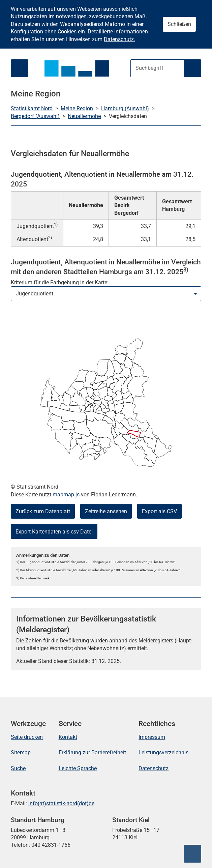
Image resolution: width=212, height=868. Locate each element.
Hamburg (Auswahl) (125, 108)
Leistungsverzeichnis (163, 753)
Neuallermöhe (84, 116)
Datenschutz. (119, 39)
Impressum (152, 737)
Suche (18, 768)
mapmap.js (66, 495)
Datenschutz (154, 768)
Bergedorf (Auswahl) (35, 116)
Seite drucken (27, 737)
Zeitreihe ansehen (106, 511)
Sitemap (21, 753)
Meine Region (77, 108)
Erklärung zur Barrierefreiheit (92, 753)
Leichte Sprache (78, 768)
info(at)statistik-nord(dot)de (61, 803)
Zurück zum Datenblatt (43, 511)
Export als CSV (159, 511)
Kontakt (68, 737)
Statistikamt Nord (32, 108)
